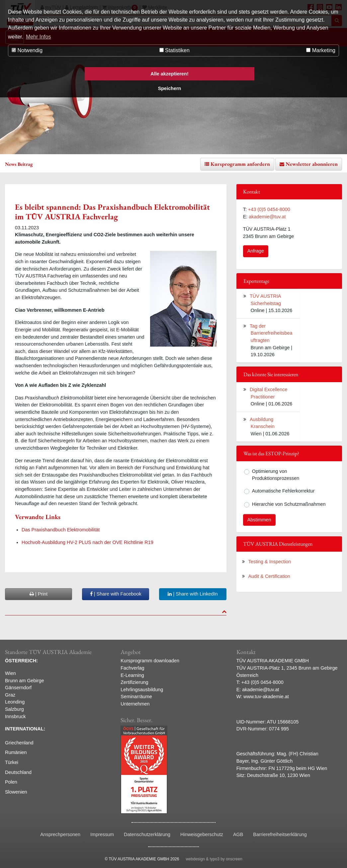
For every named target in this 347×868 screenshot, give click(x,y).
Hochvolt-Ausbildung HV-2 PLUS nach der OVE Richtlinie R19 (87, 542)
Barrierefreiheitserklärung (280, 834)
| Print (39, 594)
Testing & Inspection (270, 562)
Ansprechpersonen (60, 834)
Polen (11, 782)
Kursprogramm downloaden (150, 661)
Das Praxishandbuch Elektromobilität (61, 530)
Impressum (102, 834)
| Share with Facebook (116, 594)
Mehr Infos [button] (39, 37)
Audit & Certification (269, 576)
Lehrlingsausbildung (142, 690)
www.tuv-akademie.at (266, 697)
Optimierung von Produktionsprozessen (276, 475)
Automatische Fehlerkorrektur (283, 491)
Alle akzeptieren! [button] (169, 74)
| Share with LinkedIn (193, 594)
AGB (238, 834)
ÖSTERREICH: (21, 661)
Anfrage (256, 251)
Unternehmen (135, 704)
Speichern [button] (170, 88)
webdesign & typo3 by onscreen (214, 859)
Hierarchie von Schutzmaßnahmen (289, 504)
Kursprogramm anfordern (240, 164)
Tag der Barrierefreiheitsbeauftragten (271, 333)
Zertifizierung (134, 682)
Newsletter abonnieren (312, 164)
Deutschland (18, 772)
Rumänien (16, 752)
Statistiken (174, 50)
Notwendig (27, 50)
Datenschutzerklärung (147, 834)
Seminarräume (136, 697)
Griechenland (19, 743)
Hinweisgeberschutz (202, 834)
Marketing (321, 50)
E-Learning (132, 675)
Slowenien (16, 792)
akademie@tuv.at (267, 217)
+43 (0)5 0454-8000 (269, 209)
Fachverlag (132, 668)
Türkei (12, 762)
